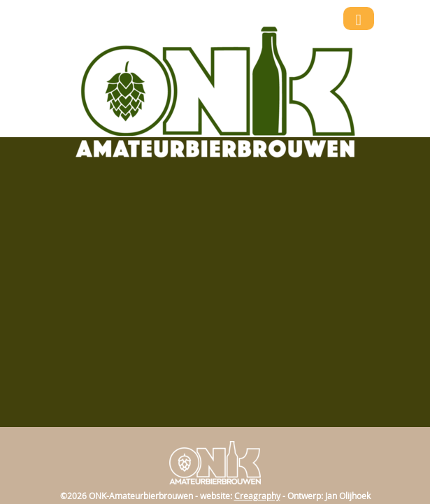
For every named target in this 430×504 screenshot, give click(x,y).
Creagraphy (257, 496)
